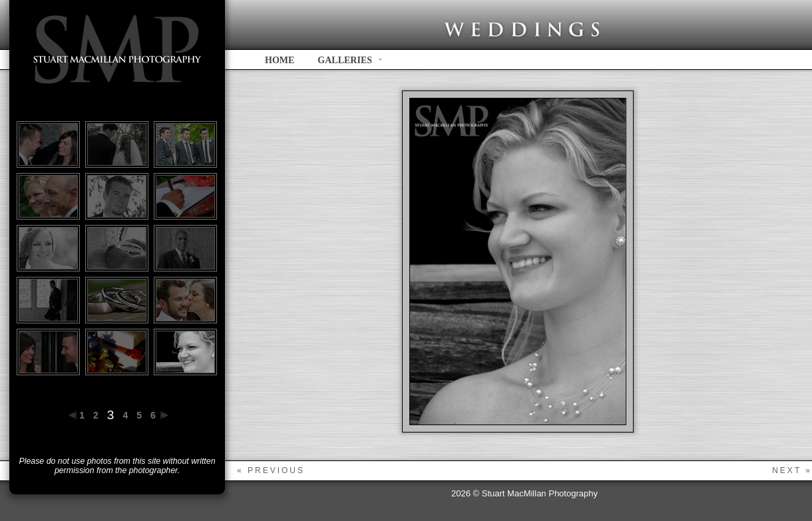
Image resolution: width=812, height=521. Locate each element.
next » (792, 470)
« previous (271, 470)
